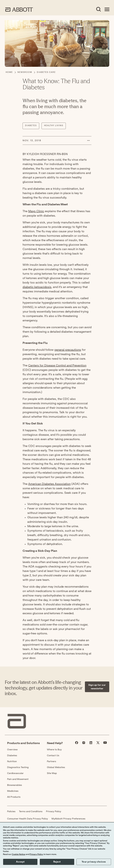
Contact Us (53, 755)
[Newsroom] (25, 72)
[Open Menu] (107, 9)
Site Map (52, 773)
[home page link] (19, 10)
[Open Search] (99, 9)
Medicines (13, 791)
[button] (88, 140)
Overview (12, 750)
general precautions (68, 350)
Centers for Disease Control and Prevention (57, 366)
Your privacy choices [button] (94, 862)
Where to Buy (54, 750)
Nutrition (12, 761)
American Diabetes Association (49, 484)
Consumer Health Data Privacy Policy (28, 819)
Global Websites (56, 767)
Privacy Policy (54, 811)
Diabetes (12, 755)
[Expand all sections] (108, 663)
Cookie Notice (18, 854)
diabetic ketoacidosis (37, 287)
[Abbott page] (77, 743)
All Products (14, 797)
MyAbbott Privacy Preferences (68, 819)
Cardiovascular (15, 773)
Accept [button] (20, 862)
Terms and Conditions (31, 811)
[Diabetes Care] (46, 72)
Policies (11, 811)
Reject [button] (57, 862)
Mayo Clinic (36, 211)
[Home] (9, 72)
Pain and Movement (18, 779)
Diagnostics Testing (18, 767)
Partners (52, 761)
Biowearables (15, 785)
